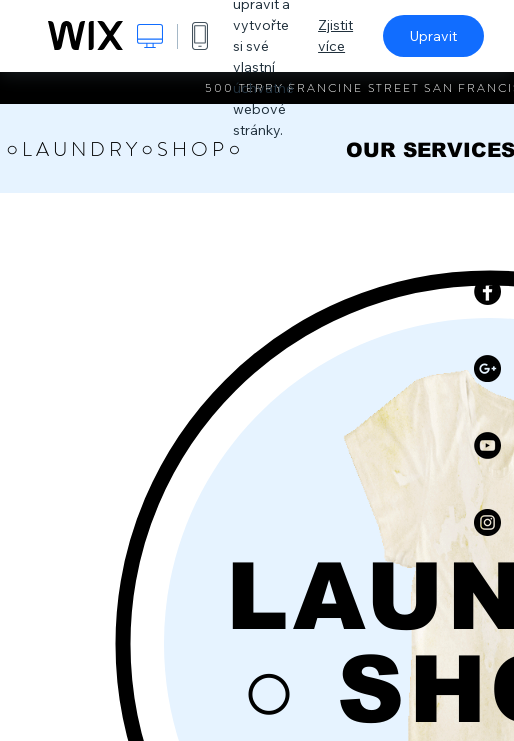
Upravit (433, 36)
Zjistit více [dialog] (335, 35)
